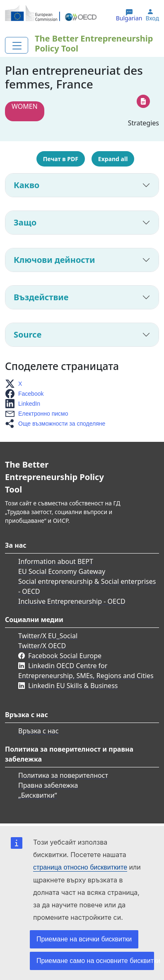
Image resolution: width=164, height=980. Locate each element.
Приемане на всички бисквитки (84, 939)
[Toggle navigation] (17, 45)
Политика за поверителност (63, 775)
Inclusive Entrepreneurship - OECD (72, 601)
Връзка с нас (39, 731)
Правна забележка (48, 785)
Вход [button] (152, 18)
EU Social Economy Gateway (62, 571)
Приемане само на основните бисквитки (95, 961)
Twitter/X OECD (42, 646)
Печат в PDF (61, 159)
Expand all (113, 159)
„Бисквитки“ (37, 795)
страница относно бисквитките (80, 867)
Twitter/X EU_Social (48, 636)
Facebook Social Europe (65, 656)
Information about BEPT (56, 561)
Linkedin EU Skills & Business (73, 686)
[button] (16, 384)
